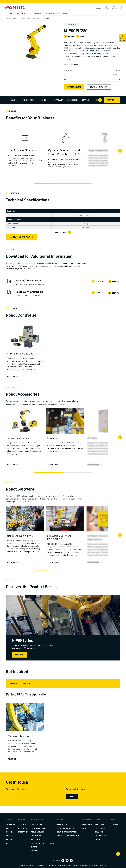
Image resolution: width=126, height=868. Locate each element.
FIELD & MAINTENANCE (42, 826)
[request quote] (122, 38)
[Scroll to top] (112, 854)
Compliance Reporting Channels (77, 866)
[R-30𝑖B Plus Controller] (31, 354)
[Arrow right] (94, 100)
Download (93, 281)
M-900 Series (45, 19)
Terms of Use (24, 866)
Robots (22, 19)
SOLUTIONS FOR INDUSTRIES (67, 829)
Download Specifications (27, 237)
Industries (28, 13)
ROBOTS (15, 828)
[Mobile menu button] (6, 8)
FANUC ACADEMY (63, 822)
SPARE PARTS (39, 837)
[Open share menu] (78, 36)
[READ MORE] (31, 722)
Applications (41, 13)
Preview (108, 281)
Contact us (106, 100)
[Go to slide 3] (80, 183)
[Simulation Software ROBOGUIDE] (71, 538)
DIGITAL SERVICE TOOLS (42, 833)
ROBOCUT (15, 836)
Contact (113, 7)
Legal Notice (94, 866)
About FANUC (96, 822)
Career (71, 13)
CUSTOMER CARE (40, 822)
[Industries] (33, 687)
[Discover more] (31, 337)
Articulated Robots (33, 19)
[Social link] (63, 861)
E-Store (37, 847)
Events (83, 828)
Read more (31, 655)
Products (16, 13)
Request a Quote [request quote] (74, 87)
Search (97, 7)
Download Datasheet (99, 87)
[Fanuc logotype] (24, 8)
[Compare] (69, 36)
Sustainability (97, 836)
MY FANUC (37, 851)
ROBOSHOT (15, 839)
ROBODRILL (16, 832)
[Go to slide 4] (82, 570)
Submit (72, 801)
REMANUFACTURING (41, 829)
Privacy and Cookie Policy (38, 866)
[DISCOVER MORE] (71, 422)
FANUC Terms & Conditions (57, 866)
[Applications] (21, 687)
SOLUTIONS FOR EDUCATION (67, 826)
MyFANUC (104, 7)
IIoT (13, 843)
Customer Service (57, 13)
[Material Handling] (31, 741)
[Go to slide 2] (63, 183)
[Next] (114, 151)
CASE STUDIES (27, 829)
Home (15, 19)
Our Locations (97, 832)
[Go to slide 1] (46, 183)
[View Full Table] (63, 232)
